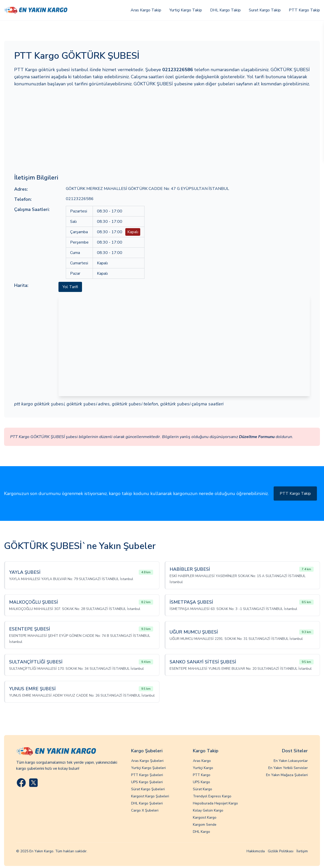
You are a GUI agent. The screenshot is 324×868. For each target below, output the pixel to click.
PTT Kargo (202, 775)
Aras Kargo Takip (146, 10)
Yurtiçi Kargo (203, 768)
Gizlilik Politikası (281, 851)
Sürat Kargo (202, 789)
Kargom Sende (205, 825)
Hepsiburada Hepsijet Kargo (215, 803)
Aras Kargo (202, 761)
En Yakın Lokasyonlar (291, 761)
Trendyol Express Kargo (212, 796)
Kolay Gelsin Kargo (208, 810)
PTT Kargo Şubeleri (147, 775)
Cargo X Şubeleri (145, 810)
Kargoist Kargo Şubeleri (150, 796)
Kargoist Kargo (205, 817)
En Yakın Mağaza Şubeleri (287, 775)
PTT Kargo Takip (304, 10)
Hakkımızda (256, 851)
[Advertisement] (162, 130)
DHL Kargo (201, 832)
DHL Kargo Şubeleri (147, 803)
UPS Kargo (201, 782)
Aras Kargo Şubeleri (147, 761)
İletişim (302, 851)
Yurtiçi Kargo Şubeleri (148, 768)
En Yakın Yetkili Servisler (288, 768)
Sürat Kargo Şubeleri (148, 789)
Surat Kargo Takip (265, 10)
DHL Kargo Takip (225, 10)
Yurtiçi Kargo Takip (186, 10)
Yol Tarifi (70, 287)
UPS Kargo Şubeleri (147, 782)
